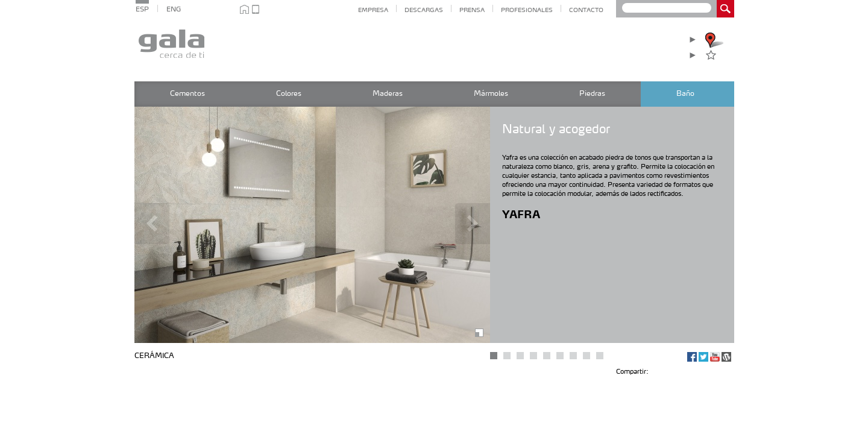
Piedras (592, 94)
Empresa (373, 10)
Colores (289, 94)
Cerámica (154, 356)
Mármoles (491, 94)
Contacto (586, 10)
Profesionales (527, 10)
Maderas (388, 94)
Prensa (472, 10)
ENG (174, 10)
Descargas (424, 10)
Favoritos (726, 55)
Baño (685, 94)
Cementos (187, 94)
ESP (142, 10)
